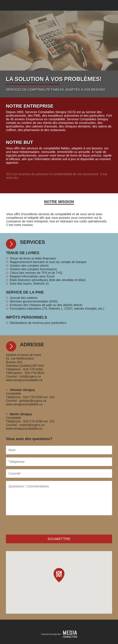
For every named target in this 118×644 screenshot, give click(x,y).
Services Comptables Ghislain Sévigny (9, 5)
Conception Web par (51, 634)
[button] (59, 575)
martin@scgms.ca (32, 425)
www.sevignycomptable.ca (24, 380)
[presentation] (30, 525)
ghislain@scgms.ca (33, 401)
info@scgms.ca (30, 376)
